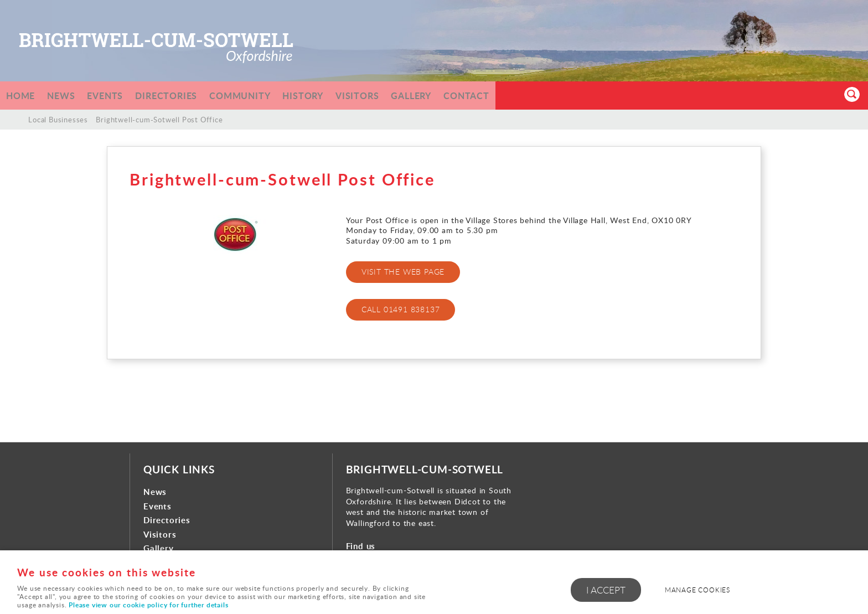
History (323, 96)
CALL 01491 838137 (401, 309)
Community (256, 96)
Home (22, 96)
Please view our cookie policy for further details (148, 605)
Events (113, 96)
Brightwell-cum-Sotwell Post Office (159, 120)
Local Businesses (58, 120)
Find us (361, 546)
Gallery (438, 96)
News (66, 96)
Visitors (380, 96)
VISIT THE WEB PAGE (403, 272)
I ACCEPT (606, 592)
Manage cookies (703, 591)
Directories (178, 96)
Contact (497, 96)
